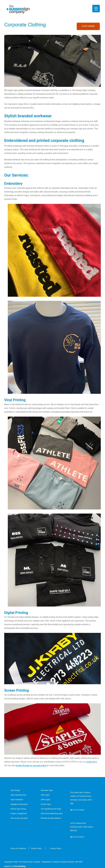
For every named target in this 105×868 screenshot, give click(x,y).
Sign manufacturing (18, 795)
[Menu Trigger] (96, 9)
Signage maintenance (19, 804)
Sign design (15, 790)
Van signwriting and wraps (51, 809)
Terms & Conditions (18, 849)
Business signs (47, 790)
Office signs (45, 800)
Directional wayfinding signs (52, 814)
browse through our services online (31, 766)
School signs (46, 804)
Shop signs (45, 795)
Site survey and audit (19, 818)
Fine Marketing (19, 866)
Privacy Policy (56, 849)
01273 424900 (88, 26)
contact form (92, 762)
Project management (19, 814)
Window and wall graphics (51, 818)
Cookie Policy (36, 849)
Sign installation (17, 800)
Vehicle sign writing (18, 809)
